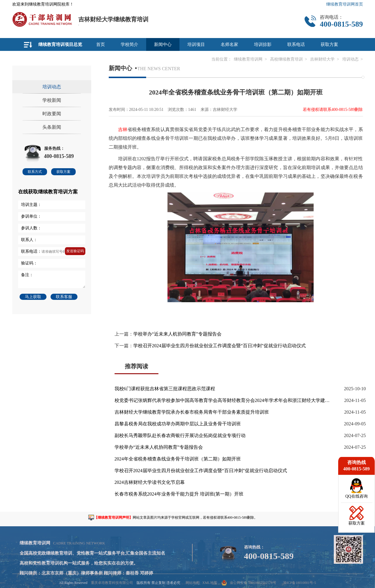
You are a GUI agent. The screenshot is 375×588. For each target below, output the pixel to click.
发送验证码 (75, 251)
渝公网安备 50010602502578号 (249, 583)
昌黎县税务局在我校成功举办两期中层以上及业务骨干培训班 (178, 424)
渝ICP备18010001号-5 (300, 583)
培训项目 (196, 44)
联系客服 (64, 297)
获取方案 (329, 44)
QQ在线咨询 (356, 496)
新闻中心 (163, 44)
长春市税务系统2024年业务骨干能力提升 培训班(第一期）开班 (179, 494)
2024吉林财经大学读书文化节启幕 (150, 482)
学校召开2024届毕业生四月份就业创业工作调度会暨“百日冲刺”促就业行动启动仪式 (220, 346)
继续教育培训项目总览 (60, 44)
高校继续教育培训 (286, 59)
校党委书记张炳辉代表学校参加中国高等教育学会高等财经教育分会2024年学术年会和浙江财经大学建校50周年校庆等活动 (223, 400)
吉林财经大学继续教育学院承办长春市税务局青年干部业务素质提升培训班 (192, 412)
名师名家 (229, 44)
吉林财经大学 (322, 59)
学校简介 (129, 44)
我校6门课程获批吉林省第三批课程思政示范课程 (165, 389)
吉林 (123, 129)
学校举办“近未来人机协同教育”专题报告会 (177, 334)
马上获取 (33, 297)
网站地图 (193, 583)
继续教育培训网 (248, 59)
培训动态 (350, 59)
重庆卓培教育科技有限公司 (112, 583)
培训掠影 (263, 44)
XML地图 (210, 583)
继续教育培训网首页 (345, 4)
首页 (101, 44)
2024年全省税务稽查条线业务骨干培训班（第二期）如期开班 (178, 459)
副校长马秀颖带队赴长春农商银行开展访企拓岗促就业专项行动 (180, 435)
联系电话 (296, 44)
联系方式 (35, 172)
